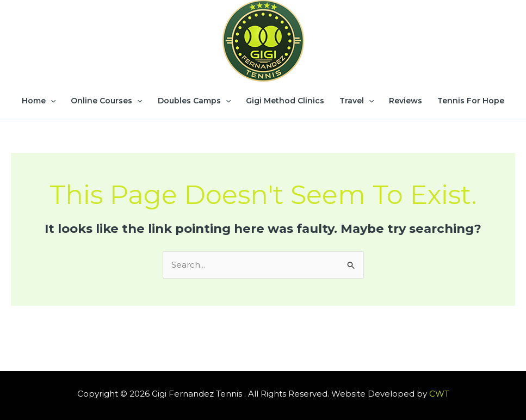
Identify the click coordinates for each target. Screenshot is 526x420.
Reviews (406, 101)
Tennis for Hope (471, 101)
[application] (51, 101)
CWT (439, 394)
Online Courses (106, 101)
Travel (357, 101)
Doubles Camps (194, 101)
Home (39, 101)
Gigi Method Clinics (285, 101)
